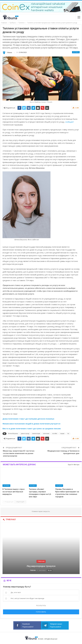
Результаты (41, 606)
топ (68, 434)
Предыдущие (8, 502)
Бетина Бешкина (13, 434)
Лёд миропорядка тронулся (41, 566)
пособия (55, 434)
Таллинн (76, 52)
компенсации (36, 434)
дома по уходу (25, 434)
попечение (46, 434)
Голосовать (41, 612)
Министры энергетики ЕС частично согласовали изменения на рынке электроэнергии (19, 453)
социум (62, 434)
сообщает (70, 122)
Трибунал (41, 561)
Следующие (20, 502)
